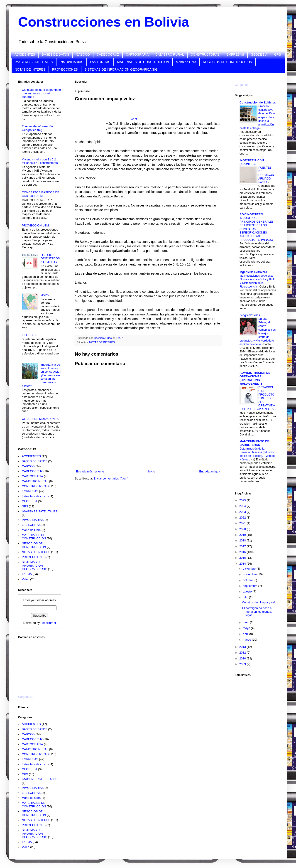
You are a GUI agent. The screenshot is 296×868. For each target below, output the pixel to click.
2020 (243, 529)
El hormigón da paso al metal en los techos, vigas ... (257, 612)
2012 (243, 653)
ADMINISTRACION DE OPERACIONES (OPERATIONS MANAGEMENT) (255, 378)
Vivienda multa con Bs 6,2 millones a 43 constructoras (40, 161)
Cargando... (26, 697)
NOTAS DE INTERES (30, 69)
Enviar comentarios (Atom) (111, 478)
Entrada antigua (210, 471)
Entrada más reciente (90, 471)
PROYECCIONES (65, 69)
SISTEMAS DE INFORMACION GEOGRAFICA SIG (121, 69)
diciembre (250, 569)
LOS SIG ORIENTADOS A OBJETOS (50, 258)
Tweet (133, 119)
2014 (243, 564)
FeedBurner (48, 623)
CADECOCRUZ (108, 54)
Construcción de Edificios (258, 102)
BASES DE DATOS (55, 54)
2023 (243, 512)
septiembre (251, 586)
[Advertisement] (90, 119)
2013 (243, 647)
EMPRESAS (235, 54)
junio (246, 622)
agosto (248, 591)
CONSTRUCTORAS (205, 54)
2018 (243, 540)
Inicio (152, 471)
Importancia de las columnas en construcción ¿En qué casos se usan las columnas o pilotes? (41, 375)
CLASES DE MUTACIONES (40, 419)
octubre (248, 580)
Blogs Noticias (250, 315)
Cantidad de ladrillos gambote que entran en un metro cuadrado (41, 93)
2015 (243, 558)
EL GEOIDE (30, 335)
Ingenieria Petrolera (253, 272)
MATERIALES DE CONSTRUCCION (143, 62)
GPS (278, 54)
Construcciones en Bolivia (104, 22)
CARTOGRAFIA (137, 54)
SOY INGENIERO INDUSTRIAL (251, 216)
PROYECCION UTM (35, 225)
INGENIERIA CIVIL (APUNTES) (252, 162)
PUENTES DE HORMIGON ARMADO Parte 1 (266, 175)
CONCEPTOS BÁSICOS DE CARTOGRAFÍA (40, 194)
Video (26, 579)
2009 (243, 664)
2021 (243, 523)
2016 (243, 552)
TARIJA (27, 574)
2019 (243, 535)
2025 (243, 500)
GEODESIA (259, 54)
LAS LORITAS (100, 62)
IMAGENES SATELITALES (34, 62)
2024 (243, 506)
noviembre (250, 574)
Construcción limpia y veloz (260, 602)
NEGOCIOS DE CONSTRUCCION (228, 62)
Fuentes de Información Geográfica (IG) (37, 128)
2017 (243, 546)
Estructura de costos (35, 496)
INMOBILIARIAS (71, 62)
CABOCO (83, 54)
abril (246, 634)
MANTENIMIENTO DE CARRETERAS (254, 443)
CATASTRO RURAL (170, 54)
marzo (247, 640)
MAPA (44, 295)
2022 (243, 518)
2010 (243, 658)
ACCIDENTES (25, 54)
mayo (247, 628)
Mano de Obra (186, 62)
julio (246, 597)
